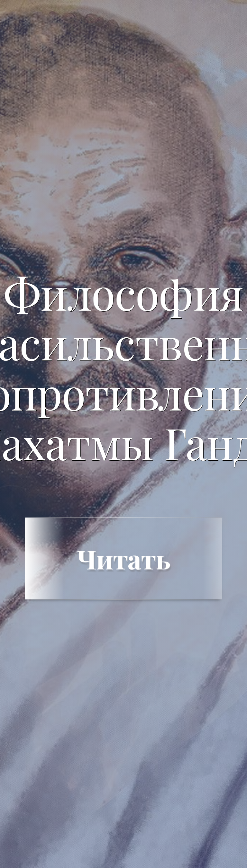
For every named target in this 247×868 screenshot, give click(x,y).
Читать (123, 558)
